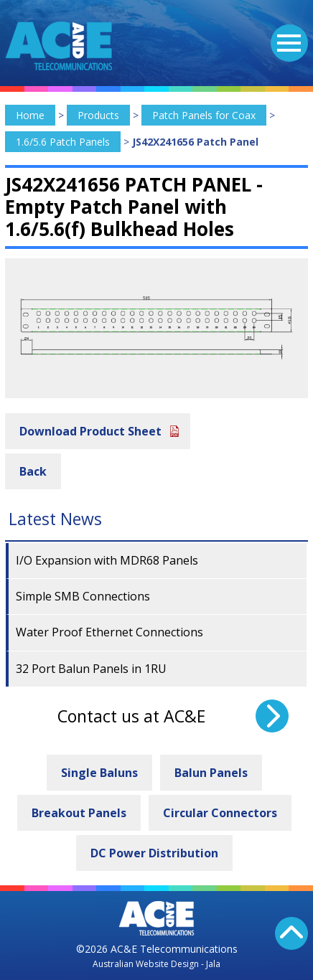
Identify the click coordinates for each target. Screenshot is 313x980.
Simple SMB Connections (83, 596)
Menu (286, 34)
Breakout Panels (79, 813)
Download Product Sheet (90, 431)
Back (33, 471)
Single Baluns (99, 773)
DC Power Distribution (154, 853)
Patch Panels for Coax (204, 115)
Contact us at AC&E (131, 716)
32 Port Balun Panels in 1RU (91, 669)
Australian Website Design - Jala (156, 964)
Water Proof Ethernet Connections (109, 632)
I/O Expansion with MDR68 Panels (107, 560)
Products (98, 115)
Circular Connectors (220, 813)
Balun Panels (211, 773)
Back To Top (291, 933)
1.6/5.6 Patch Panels (63, 142)
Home (30, 115)
